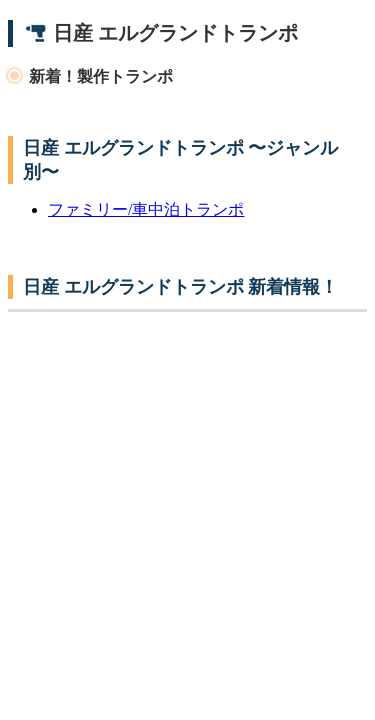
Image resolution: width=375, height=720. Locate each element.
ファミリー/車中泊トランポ (146, 209)
